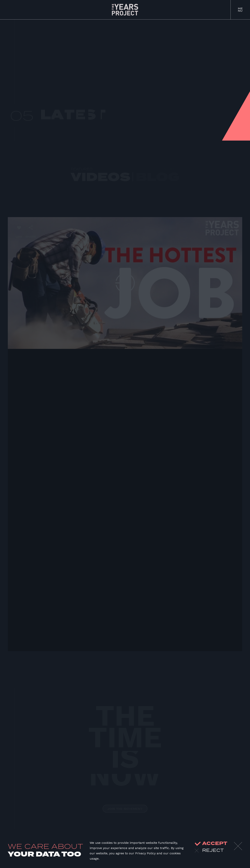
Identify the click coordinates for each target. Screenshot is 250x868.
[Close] (238, 846)
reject (209, 851)
